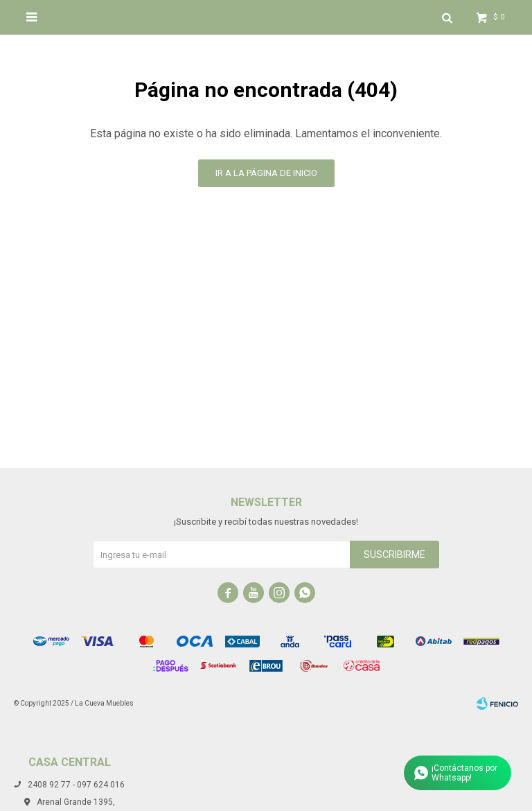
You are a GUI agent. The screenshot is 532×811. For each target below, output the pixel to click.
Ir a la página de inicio (266, 173)
